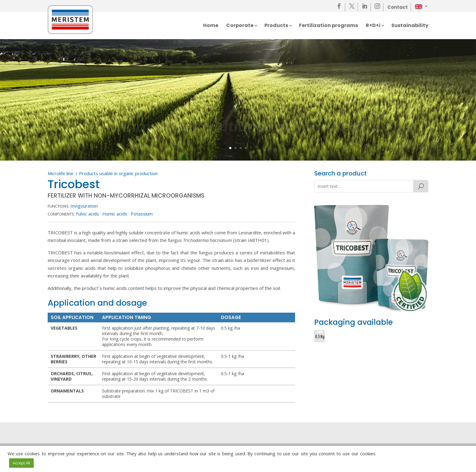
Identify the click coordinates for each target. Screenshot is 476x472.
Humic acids (115, 214)
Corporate (240, 26)
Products (276, 26)
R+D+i (373, 26)
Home (211, 26)
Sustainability (410, 26)
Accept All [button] (21, 463)
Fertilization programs (328, 26)
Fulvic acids (87, 214)
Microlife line (61, 173)
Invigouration (84, 206)
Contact (398, 7)
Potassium (142, 214)
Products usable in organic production (118, 173)
